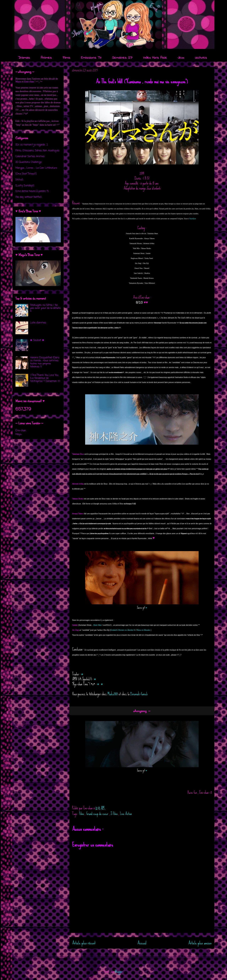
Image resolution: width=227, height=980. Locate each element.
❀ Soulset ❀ (37, 340)
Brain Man (98, 625)
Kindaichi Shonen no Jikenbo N (123, 630)
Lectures (201, 58)
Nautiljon (193, 219)
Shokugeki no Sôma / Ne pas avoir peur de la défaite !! (45, 308)
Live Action (126, 814)
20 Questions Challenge (28, 162)
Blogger (119, 971)
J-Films (115, 814)
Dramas (24, 58)
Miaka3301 (113, 694)
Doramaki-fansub (139, 694)
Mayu (18, 82)
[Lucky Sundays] (25, 186)
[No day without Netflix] (28, 197)
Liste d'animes (38, 323)
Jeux (181, 58)
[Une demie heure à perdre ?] (32, 191)
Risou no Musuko (143, 630)
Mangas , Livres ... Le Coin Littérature (36, 168)
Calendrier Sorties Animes (30, 157)
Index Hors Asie (155, 58)
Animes (46, 58)
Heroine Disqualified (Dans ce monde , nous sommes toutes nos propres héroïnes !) (45, 362)
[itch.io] (19, 180)
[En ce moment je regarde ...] (32, 145)
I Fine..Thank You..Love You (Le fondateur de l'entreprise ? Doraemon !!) (45, 378)
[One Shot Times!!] (26, 174)
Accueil (142, 943)
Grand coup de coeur (98, 814)
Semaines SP (122, 58)
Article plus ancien (200, 943)
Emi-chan (29, 82)
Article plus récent (84, 943)
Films (66, 58)
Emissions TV (91, 58)
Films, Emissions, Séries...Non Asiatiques (37, 151)
